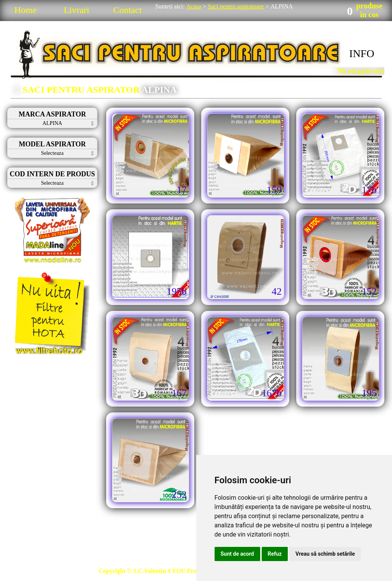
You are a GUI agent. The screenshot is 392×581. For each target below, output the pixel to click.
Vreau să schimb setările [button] (325, 554)
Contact (127, 10)
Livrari (76, 10)
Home (25, 10)
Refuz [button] (275, 554)
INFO (362, 53)
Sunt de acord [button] (237, 554)
